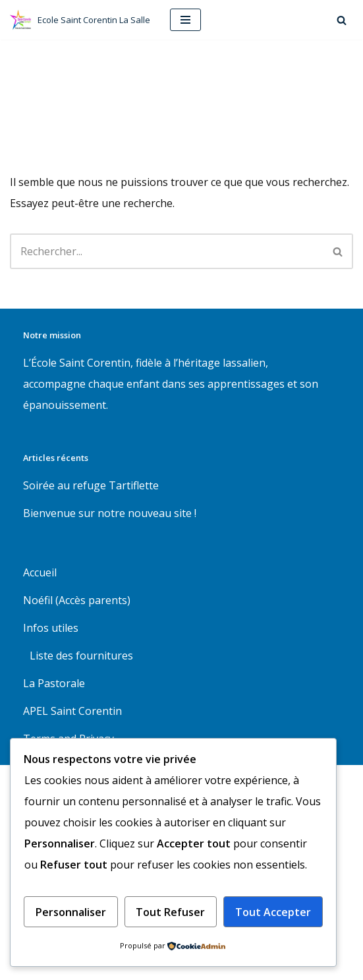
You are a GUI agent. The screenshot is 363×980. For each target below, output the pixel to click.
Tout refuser (170, 912)
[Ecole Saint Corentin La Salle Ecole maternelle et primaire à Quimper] (80, 20)
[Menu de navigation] (185, 20)
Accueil (40, 572)
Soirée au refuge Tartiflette (91, 485)
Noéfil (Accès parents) (77, 600)
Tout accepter (273, 912)
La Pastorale (54, 683)
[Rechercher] (342, 20)
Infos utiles (51, 628)
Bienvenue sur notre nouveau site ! (110, 513)
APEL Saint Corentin (72, 711)
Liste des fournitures (81, 656)
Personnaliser (71, 912)
